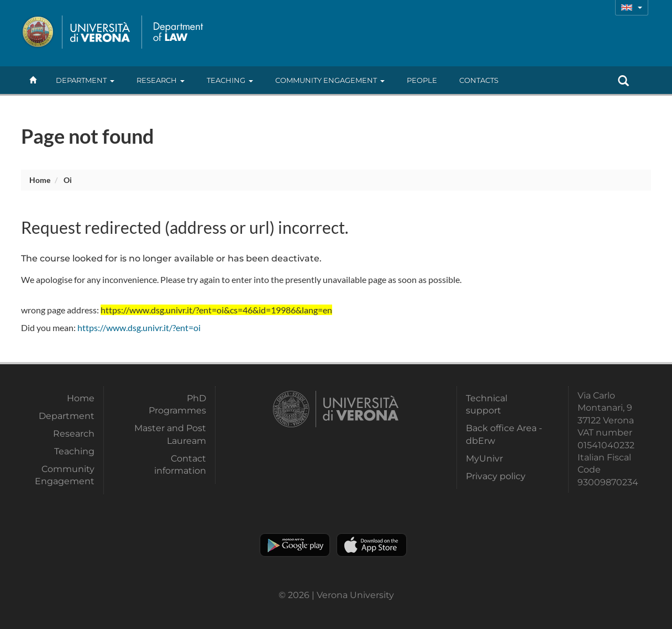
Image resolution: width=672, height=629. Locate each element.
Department (85, 80)
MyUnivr (484, 458)
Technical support (487, 404)
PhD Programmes (177, 404)
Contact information (180, 465)
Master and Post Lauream (170, 434)
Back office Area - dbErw (504, 434)
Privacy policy (496, 476)
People (422, 80)
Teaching (230, 80)
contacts (479, 80)
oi (68, 180)
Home (40, 180)
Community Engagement (330, 80)
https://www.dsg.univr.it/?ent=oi (139, 327)
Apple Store (372, 545)
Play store (295, 545)
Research (161, 80)
